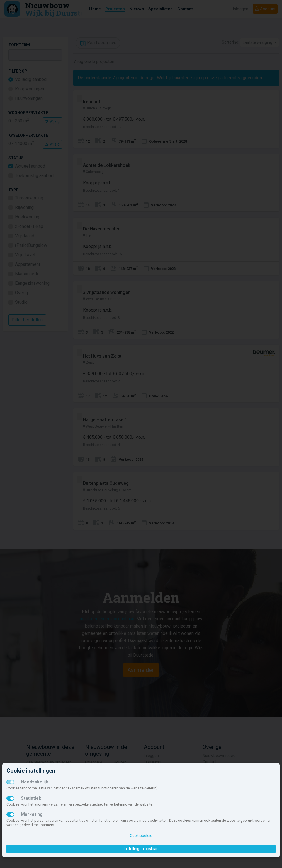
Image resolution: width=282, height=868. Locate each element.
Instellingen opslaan (141, 849)
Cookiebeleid (141, 836)
